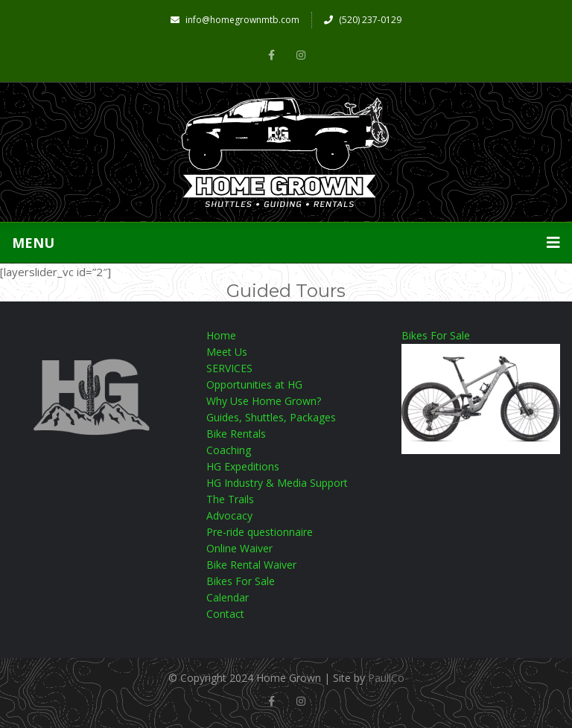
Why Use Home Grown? (264, 401)
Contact (225, 614)
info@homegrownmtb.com (235, 20)
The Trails (230, 499)
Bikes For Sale (241, 581)
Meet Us (227, 352)
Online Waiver (239, 548)
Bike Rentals (236, 434)
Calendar (228, 597)
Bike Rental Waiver (251, 565)
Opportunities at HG (254, 384)
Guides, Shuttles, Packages (271, 417)
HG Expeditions (243, 466)
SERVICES (229, 368)
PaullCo (386, 678)
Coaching (229, 450)
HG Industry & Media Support (277, 483)
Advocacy (229, 515)
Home (221, 335)
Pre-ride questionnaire (260, 532)
